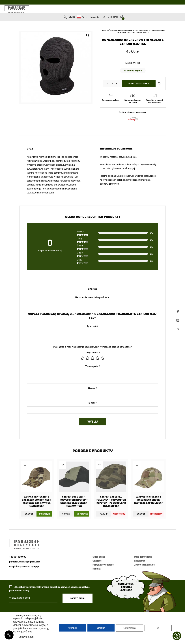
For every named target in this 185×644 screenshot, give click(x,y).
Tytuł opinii (92, 326)
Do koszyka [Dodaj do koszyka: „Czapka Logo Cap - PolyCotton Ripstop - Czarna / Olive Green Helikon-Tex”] (82, 514)
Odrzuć (101, 628)
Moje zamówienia (143, 557)
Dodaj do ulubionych (159, 84)
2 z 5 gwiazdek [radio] (88, 358)
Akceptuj (72, 628)
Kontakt (96, 569)
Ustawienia (130, 628)
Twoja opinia (93, 366)
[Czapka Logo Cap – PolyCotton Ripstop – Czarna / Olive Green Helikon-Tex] (74, 485)
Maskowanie (149, 31)
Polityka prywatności (103, 565)
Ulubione (97, 561)
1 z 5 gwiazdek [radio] (83, 358)
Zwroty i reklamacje (144, 565)
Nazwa (93, 388)
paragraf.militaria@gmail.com (25, 562)
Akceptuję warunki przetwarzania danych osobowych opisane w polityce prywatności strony (49, 589)
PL (80, 17)
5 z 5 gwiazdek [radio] (102, 358)
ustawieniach (26, 637)
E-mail (93, 403)
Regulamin (139, 561)
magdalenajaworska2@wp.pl (24, 567)
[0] (122, 17)
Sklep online (120, 31)
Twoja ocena (92, 352)
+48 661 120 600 (9, 635)
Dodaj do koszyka (139, 84)
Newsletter (95, 17)
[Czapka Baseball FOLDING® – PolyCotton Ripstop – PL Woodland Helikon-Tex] (111, 485)
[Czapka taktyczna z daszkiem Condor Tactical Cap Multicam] (149, 484)
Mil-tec (136, 63)
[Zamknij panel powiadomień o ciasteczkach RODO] (158, 628)
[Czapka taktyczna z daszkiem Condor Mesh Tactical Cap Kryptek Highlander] (36, 485)
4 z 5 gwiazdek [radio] (97, 358)
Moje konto (113, 17)
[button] (88, 35)
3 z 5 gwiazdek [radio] (92, 358)
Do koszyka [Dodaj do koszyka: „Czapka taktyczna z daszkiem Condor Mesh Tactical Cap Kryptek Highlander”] (45, 514)
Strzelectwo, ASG (135, 31)
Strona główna (107, 31)
